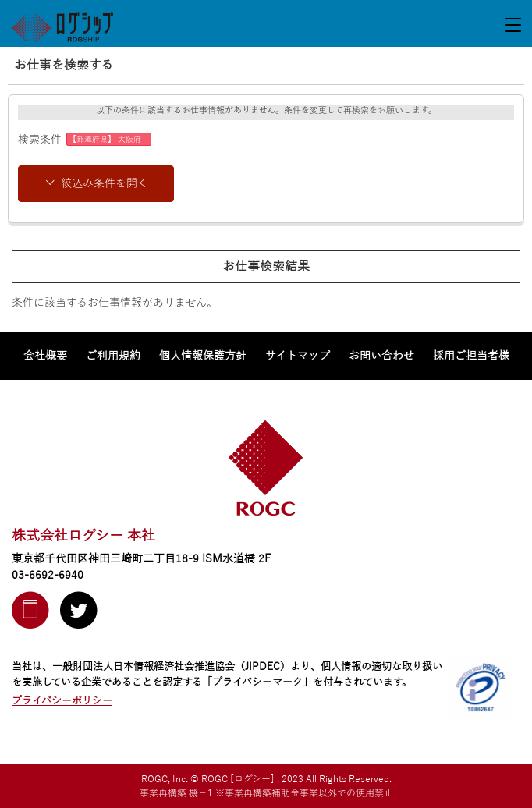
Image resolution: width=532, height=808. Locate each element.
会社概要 (45, 356)
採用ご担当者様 (471, 356)
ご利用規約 (113, 356)
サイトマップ (298, 356)
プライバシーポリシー (62, 701)
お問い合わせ (381, 356)
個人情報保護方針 (203, 356)
